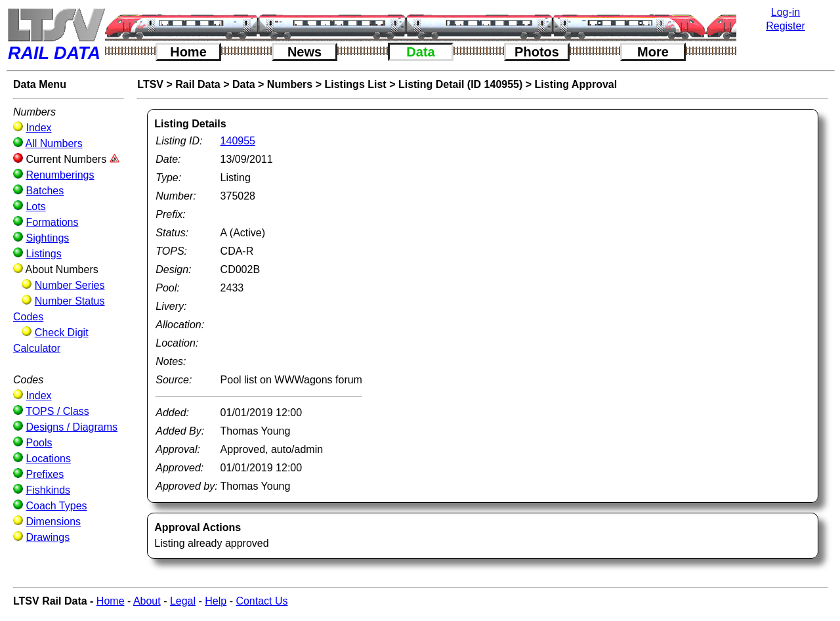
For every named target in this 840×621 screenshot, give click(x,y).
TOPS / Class (57, 411)
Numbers (290, 84)
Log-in (786, 12)
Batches (45, 191)
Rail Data (198, 84)
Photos (537, 52)
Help (216, 601)
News (304, 52)
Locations (48, 459)
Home (188, 52)
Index (38, 128)
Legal (183, 601)
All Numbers (54, 143)
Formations (52, 222)
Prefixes (45, 474)
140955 (238, 141)
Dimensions (53, 522)
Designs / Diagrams (72, 427)
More (653, 52)
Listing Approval (576, 84)
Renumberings (60, 175)
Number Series (70, 285)
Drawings (48, 537)
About (147, 601)
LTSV (150, 84)
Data (420, 52)
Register (786, 26)
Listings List (355, 84)
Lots (35, 206)
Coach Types (56, 506)
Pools (39, 443)
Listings (43, 254)
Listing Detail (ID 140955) (460, 84)
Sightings (47, 238)
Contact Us (262, 601)
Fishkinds (48, 490)
